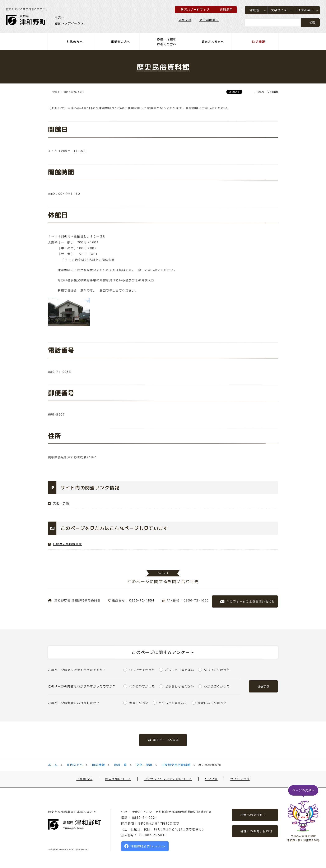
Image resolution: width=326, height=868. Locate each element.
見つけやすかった (142, 670)
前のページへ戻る (166, 740)
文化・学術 (61, 503)
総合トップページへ (69, 23)
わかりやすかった (142, 686)
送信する (263, 686)
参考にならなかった (212, 703)
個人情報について (118, 779)
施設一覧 (121, 765)
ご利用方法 (84, 779)
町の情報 (99, 765)
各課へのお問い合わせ (256, 831)
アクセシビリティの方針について (168, 779)
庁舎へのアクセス (253, 815)
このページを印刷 (267, 92)
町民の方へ (75, 765)
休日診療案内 (209, 20)
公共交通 (185, 20)
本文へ (60, 17)
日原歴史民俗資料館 (67, 544)
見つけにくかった (217, 670)
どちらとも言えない (180, 670)
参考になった (139, 703)
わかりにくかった (217, 686)
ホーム (53, 765)
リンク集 (211, 779)
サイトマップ (240, 779)
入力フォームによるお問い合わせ (251, 601)
